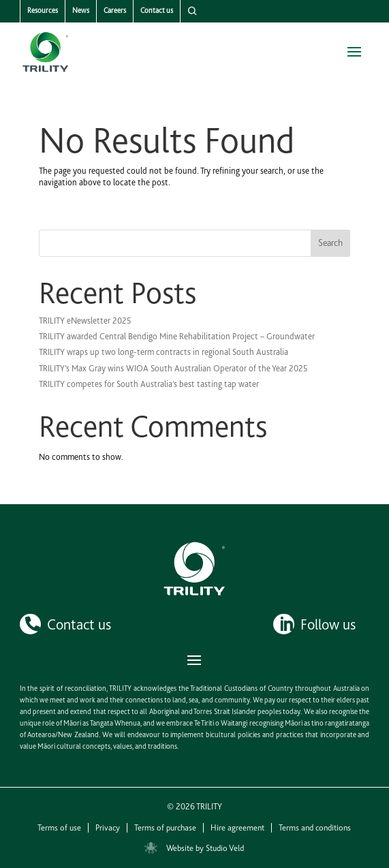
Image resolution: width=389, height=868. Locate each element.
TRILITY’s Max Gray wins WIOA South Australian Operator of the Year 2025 (173, 368)
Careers (115, 11)
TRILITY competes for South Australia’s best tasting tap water (149, 384)
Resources (43, 11)
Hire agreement (237, 828)
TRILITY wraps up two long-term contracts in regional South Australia (164, 352)
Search (330, 243)
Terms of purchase (165, 828)
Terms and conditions (315, 828)
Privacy (108, 828)
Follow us (328, 624)
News (81, 11)
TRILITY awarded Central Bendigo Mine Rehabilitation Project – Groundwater (177, 336)
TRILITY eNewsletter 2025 (85, 321)
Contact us (157, 11)
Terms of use (59, 828)
